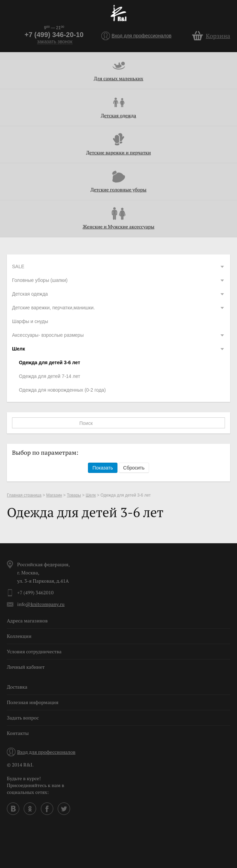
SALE (118, 266)
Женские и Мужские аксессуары (119, 227)
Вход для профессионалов (142, 36)
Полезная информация (33, 702)
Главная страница (24, 495)
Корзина (218, 36)
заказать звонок (55, 42)
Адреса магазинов (27, 621)
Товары (74, 495)
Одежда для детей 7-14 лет (49, 376)
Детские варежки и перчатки (118, 152)
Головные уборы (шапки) (118, 280)
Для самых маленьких (118, 78)
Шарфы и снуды (30, 321)
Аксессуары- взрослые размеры (118, 335)
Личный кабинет (26, 667)
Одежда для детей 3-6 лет (49, 362)
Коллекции (19, 636)
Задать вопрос (23, 718)
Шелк (118, 349)
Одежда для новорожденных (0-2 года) (62, 390)
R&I (118, 13)
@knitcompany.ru (45, 604)
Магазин (54, 495)
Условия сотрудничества (34, 651)
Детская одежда (119, 115)
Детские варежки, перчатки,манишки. (118, 308)
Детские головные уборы (119, 189)
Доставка (17, 687)
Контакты (18, 733)
